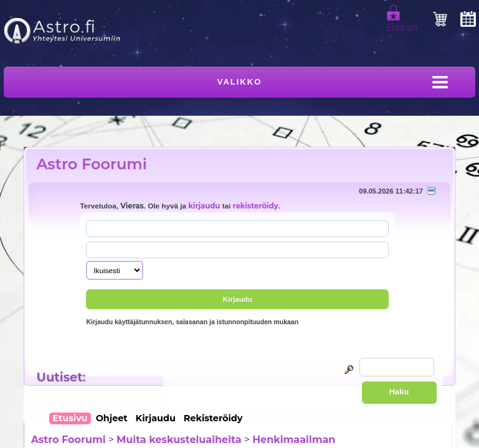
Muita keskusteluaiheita (179, 440)
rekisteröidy (256, 206)
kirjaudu (204, 206)
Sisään (402, 22)
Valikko (240, 82)
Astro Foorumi (91, 164)
